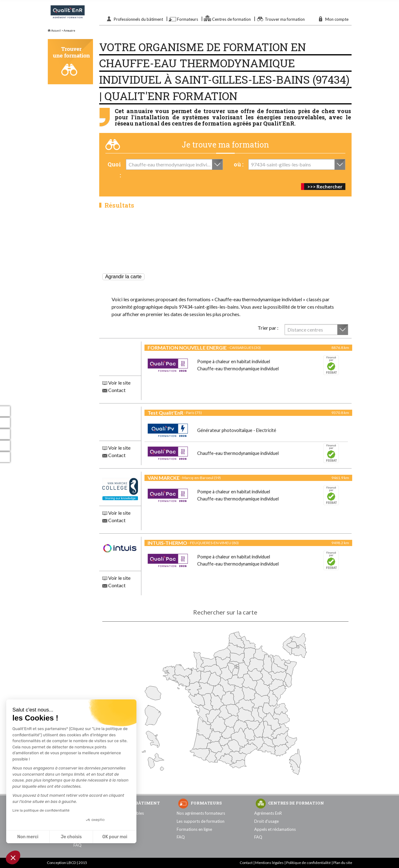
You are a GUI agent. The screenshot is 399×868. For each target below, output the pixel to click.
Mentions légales (269, 863)
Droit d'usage (266, 821)
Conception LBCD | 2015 (67, 863)
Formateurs (188, 19)
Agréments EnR (268, 813)
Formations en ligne (194, 829)
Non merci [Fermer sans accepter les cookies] (28, 837)
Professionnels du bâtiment (138, 19)
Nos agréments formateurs (201, 813)
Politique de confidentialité (308, 863)
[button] (13, 857)
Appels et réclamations (275, 829)
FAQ (78, 845)
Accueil (54, 31)
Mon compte (337, 19)
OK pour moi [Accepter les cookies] (115, 837)
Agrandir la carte (123, 277)
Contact (114, 390)
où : (239, 164)
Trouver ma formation (285, 19)
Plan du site (343, 863)
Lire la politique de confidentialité (41, 810)
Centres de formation (231, 19)
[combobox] (174, 164)
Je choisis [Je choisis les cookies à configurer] (71, 837)
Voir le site (116, 383)
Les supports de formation (201, 821)
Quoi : (114, 170)
